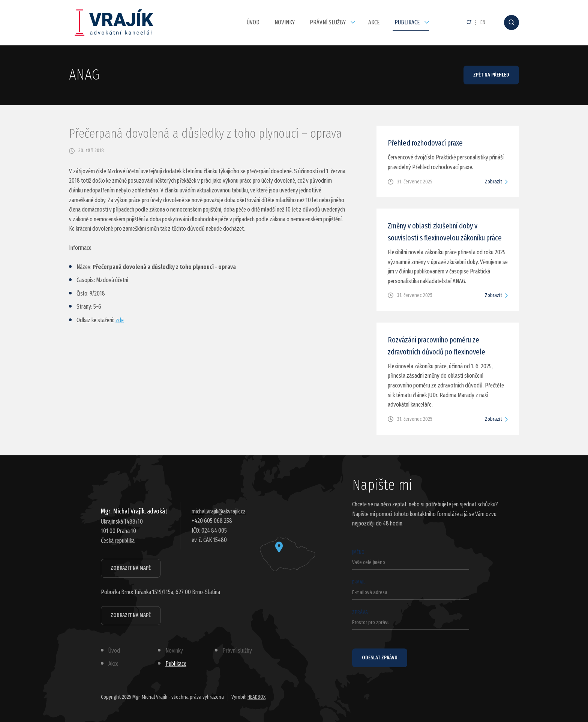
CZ (469, 23)
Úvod (253, 22)
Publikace (407, 22)
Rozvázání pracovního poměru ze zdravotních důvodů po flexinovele (436, 346)
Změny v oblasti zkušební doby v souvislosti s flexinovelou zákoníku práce (445, 232)
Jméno (411, 559)
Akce (374, 22)
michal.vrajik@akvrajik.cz (219, 511)
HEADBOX (256, 697)
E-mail (411, 589)
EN (483, 23)
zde (120, 320)
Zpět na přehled (491, 75)
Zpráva (411, 619)
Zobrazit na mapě (131, 568)
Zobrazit (493, 182)
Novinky (285, 22)
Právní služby (328, 22)
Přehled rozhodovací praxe (425, 143)
